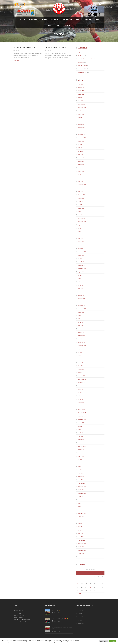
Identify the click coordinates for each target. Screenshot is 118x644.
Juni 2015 (80, 315)
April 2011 (80, 470)
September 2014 (82, 346)
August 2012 (81, 423)
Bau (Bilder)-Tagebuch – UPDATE (55, 48)
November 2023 (82, 131)
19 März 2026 (57, 613)
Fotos (97, 20)
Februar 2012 (81, 440)
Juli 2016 (80, 275)
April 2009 (80, 530)
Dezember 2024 (82, 104)
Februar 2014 (81, 369)
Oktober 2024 (81, 111)
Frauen (44, 20)
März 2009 (80, 533)
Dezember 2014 (82, 336)
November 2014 (82, 339)
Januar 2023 (81, 161)
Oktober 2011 (81, 450)
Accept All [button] (113, 641)
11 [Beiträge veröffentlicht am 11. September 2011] (102, 580)
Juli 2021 (80, 188)
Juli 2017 (80, 258)
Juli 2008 (80, 557)
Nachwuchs (55, 20)
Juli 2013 (80, 393)
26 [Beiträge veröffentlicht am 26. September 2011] (78, 591)
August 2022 (81, 171)
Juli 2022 (80, 175)
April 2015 (80, 322)
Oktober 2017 (81, 248)
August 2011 (81, 456)
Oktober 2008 (81, 547)
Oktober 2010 (81, 490)
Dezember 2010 (82, 483)
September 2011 (82, 453)
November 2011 (82, 446)
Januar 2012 (81, 443)
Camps (58, 25)
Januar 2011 (81, 480)
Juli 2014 (80, 352)
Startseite (22, 20)
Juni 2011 (80, 463)
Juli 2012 (80, 426)
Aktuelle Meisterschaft (83, 627)
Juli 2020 (80, 205)
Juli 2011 (80, 460)
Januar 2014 (81, 372)
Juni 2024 (80, 118)
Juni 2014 (80, 356)
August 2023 (81, 141)
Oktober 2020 (81, 198)
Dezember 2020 (82, 195)
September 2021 (82, 185)
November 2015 (82, 302)
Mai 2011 (80, 466)
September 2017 (82, 252)
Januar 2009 (81, 537)
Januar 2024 (81, 124)
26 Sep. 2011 (18, 50)
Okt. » (81, 593)
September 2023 (82, 138)
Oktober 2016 (81, 265)
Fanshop (67, 25)
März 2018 (80, 238)
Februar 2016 (81, 292)
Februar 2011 (81, 476)
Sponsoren (88, 20)
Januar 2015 (81, 332)
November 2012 (82, 413)
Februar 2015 (81, 329)
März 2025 (80, 101)
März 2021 (80, 191)
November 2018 (82, 222)
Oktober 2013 (81, 383)
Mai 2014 (80, 359)
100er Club (80, 617)
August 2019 (81, 208)
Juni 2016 (80, 279)
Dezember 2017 (82, 245)
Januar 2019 (81, 215)
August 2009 (81, 517)
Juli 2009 (80, 520)
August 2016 (81, 272)
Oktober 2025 (81, 91)
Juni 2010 (80, 503)
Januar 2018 (81, 242)
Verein (50, 25)
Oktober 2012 (81, 416)
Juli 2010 (80, 500)
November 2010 (82, 486)
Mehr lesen (17, 61)
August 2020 (81, 201)
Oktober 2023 (81, 134)
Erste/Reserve (33, 20)
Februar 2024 (81, 121)
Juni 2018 (80, 232)
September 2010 (82, 493)
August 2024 (81, 114)
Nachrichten (81, 55)
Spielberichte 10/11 (82, 72)
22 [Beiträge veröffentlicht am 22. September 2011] (90, 587)
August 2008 (81, 554)
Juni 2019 (80, 212)
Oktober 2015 (81, 305)
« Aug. (77, 593)
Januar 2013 (81, 406)
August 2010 (81, 497)
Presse (78, 20)
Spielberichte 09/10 (82, 69)
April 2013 (80, 399)
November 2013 (82, 379)
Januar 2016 (81, 295)
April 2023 (80, 151)
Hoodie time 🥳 (56, 611)
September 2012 (82, 419)
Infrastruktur (67, 20)
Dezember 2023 (82, 128)
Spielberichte (81, 62)
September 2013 (82, 386)
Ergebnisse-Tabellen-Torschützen (86, 59)
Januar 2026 (81, 87)
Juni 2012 (80, 429)
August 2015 (81, 312)
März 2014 (80, 366)
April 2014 (80, 362)
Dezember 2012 (82, 409)
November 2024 (82, 108)
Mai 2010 (80, 507)
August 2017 (81, 255)
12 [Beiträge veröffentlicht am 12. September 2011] (78, 584)
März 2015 (80, 326)
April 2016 (80, 285)
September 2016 (82, 269)
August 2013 (81, 389)
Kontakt (80, 614)
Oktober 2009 (81, 510)
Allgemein (80, 52)
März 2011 (80, 473)
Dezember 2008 (82, 540)
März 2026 (80, 84)
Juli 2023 (80, 144)
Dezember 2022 (82, 165)
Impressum (81, 610)
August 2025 (81, 94)
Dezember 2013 (82, 376)
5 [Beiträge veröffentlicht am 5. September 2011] (78, 580)
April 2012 (80, 433)
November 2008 (82, 543)
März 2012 (80, 436)
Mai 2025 (80, 97)
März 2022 (80, 181)
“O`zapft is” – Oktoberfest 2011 (24, 48)
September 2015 (82, 309)
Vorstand (80, 620)
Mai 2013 (80, 396)
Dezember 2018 (82, 218)
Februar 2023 (81, 158)
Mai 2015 (80, 319)
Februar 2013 (81, 403)
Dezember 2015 (82, 299)
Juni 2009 (80, 523)
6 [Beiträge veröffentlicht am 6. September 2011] (82, 580)
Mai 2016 (80, 282)
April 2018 (80, 235)
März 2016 (80, 289)
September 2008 (82, 550)
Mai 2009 (80, 527)
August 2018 (81, 225)
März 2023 (80, 154)
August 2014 (81, 349)
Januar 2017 (81, 262)
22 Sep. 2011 (50, 50)
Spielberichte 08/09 (82, 65)
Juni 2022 (80, 178)
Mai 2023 (80, 148)
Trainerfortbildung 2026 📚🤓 (60, 619)
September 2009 (82, 513)
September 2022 (82, 168)
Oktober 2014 (81, 342)
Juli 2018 (80, 228)
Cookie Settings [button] (104, 641)
